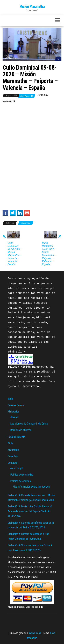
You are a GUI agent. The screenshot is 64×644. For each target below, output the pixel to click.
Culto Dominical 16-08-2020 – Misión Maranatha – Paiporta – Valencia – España (49, 254)
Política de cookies (20, 481)
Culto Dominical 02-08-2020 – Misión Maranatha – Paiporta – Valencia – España (15, 254)
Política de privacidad (22, 475)
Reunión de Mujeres (21, 430)
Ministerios (13, 412)
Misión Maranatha (32, 7)
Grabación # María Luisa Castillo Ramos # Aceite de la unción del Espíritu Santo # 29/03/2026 (30, 511)
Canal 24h (13, 456)
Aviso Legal (16, 468)
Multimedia (26, 223)
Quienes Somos (16, 405)
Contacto (13, 463)
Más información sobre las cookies (31, 487)
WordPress (35, 633)
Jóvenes (15, 417)
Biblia (10, 443)
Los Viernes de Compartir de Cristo (29, 424)
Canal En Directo (16, 437)
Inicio (10, 399)
